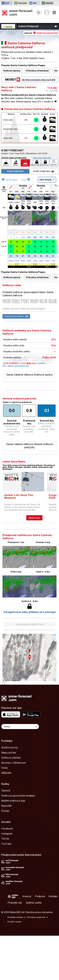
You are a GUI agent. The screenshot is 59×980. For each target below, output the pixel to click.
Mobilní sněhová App (13, 801)
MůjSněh (6, 773)
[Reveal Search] (39, 13)
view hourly (47, 180)
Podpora (40, 896)
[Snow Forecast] (17, 13)
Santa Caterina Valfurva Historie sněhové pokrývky (29, 446)
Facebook (7, 829)
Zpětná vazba (34, 903)
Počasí (5, 811)
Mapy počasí (9, 753)
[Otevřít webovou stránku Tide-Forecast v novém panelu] (34, 3)
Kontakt (53, 896)
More (4, 219)
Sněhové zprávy (12, 71)
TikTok (5, 839)
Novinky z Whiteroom (14, 763)
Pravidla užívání (15, 917)
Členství (6, 791)
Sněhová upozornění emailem (18, 796)
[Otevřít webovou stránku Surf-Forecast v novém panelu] (7, 3)
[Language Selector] (20, 727)
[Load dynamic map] (4, 683)
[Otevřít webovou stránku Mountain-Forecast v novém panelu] (21, 3)
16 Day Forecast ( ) (44, 171)
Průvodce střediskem (37, 71)
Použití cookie (14, 922)
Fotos (5, 768)
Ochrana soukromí (36, 917)
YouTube (6, 844)
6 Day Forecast (15, 171)
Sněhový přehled (11, 758)
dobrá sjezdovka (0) (18, 366)
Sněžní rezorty (10, 748)
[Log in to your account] (47, 13)
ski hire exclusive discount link (30, 80)
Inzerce (27, 896)
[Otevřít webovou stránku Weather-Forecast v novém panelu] (48, 3)
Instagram (7, 834)
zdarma (41, 33)
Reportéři (6, 806)
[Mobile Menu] (54, 13)
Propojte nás (15, 903)
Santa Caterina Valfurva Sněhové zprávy (29, 375)
